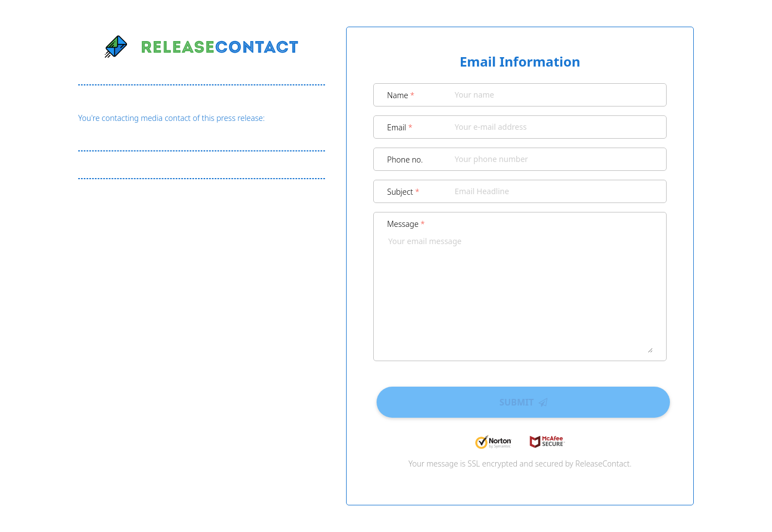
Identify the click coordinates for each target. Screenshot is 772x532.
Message (406, 224)
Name (401, 95)
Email (400, 127)
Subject (403, 192)
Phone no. (405, 159)
